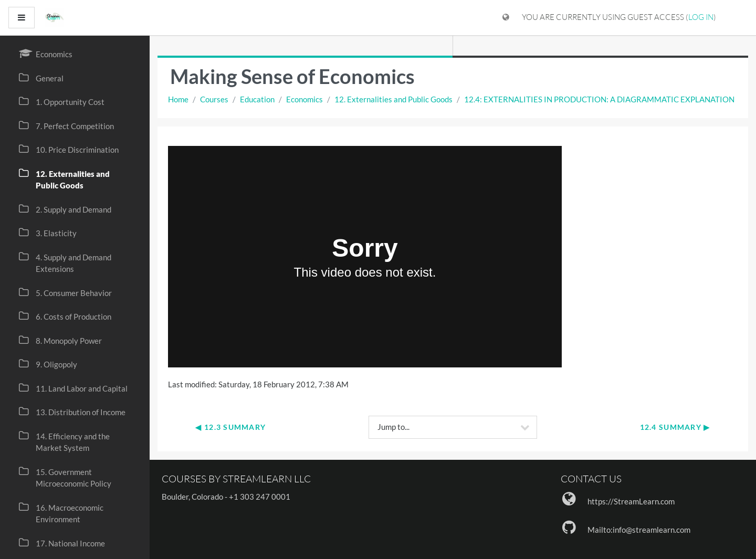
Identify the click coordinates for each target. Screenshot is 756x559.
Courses (214, 99)
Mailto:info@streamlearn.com (639, 530)
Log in (701, 17)
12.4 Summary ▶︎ (675, 427)
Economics (304, 99)
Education (257, 99)
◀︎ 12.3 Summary (230, 427)
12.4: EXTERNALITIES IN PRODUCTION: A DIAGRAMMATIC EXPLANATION (599, 99)
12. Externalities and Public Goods (393, 99)
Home (178, 99)
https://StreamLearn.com (631, 501)
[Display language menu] (506, 18)
